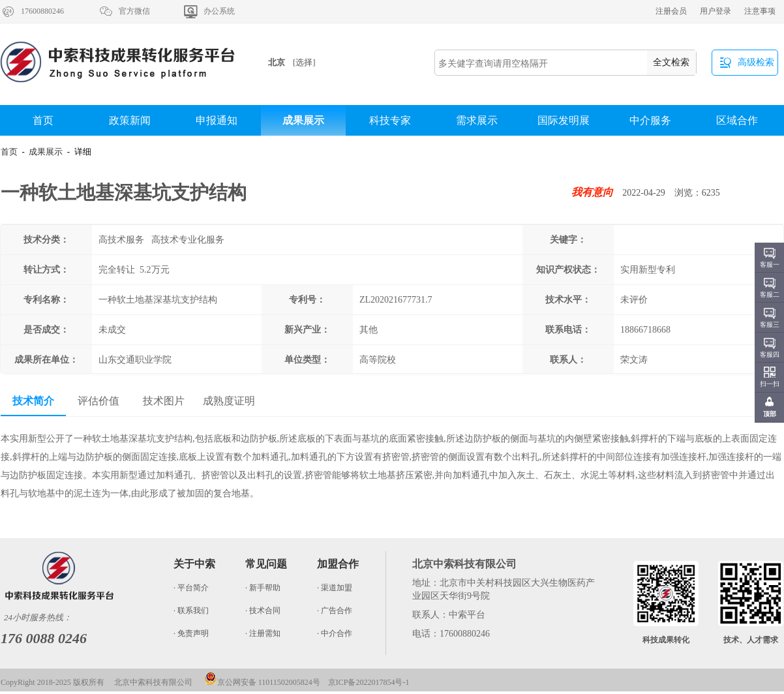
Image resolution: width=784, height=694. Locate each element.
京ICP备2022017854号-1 (369, 682)
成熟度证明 (229, 401)
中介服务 (650, 120)
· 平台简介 (191, 588)
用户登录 (716, 11)
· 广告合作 (335, 611)
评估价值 (98, 401)
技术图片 (164, 401)
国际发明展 (564, 120)
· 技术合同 (263, 611)
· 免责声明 (191, 633)
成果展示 (303, 120)
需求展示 (477, 120)
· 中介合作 (335, 633)
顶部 (770, 414)
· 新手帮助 (263, 588)
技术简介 (33, 401)
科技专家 (390, 120)
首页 (43, 120)
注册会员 (671, 11)
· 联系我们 (191, 611)
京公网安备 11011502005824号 (262, 682)
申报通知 (217, 120)
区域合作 (737, 120)
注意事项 (760, 11)
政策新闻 (130, 120)
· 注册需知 (263, 633)
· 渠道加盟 (335, 588)
